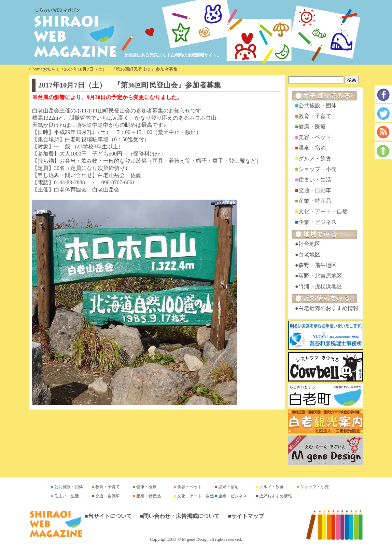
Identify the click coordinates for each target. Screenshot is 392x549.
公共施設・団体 (318, 105)
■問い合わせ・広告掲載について (180, 516)
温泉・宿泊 (312, 148)
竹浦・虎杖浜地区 (320, 286)
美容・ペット (315, 137)
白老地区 (309, 255)
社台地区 (309, 244)
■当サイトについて (108, 516)
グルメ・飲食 (315, 158)
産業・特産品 (315, 201)
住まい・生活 (315, 180)
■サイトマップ (246, 516)
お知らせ (52, 69)
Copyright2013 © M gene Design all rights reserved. (196, 539)
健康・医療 (312, 127)
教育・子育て (315, 116)
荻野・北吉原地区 (320, 276)
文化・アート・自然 (323, 211)
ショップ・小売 (318, 169)
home (38, 69)
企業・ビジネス (318, 222)
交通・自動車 (315, 190)
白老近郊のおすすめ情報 (328, 308)
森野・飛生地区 (318, 265)
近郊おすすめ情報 (275, 496)
